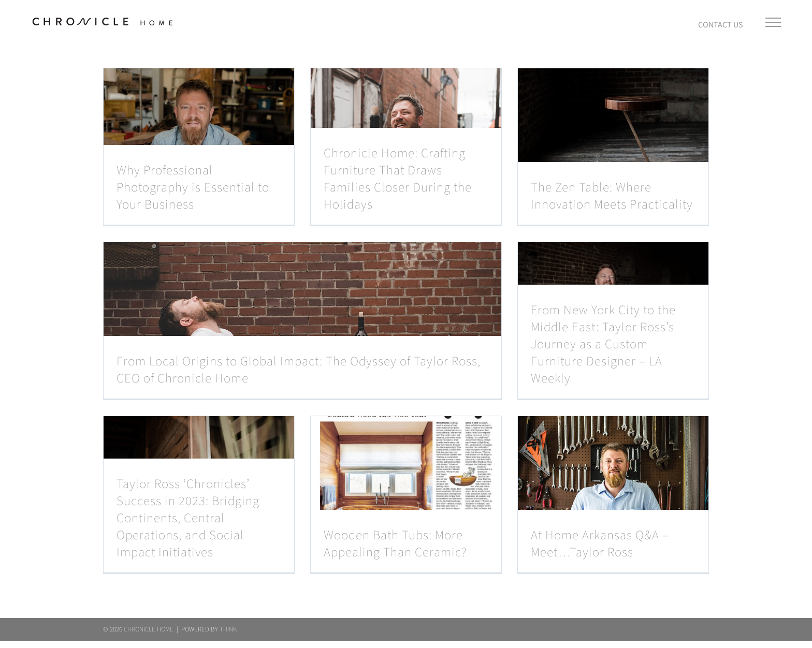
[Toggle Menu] (773, 22)
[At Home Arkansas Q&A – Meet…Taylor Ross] (613, 494)
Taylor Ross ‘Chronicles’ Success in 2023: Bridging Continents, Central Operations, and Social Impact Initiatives (188, 518)
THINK (228, 637)
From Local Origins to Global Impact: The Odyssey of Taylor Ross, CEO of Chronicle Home (299, 370)
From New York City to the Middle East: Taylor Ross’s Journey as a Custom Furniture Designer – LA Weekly (603, 344)
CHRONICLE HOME (149, 637)
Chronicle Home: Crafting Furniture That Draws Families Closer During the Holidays (398, 179)
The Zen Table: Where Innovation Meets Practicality (612, 196)
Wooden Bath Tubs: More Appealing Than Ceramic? (395, 544)
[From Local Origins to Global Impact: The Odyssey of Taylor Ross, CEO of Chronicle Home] (302, 320)
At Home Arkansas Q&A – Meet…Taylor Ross (600, 544)
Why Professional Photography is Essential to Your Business (193, 188)
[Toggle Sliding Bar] (721, 22)
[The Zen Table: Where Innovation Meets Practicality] (613, 146)
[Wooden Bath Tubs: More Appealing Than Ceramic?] (406, 494)
